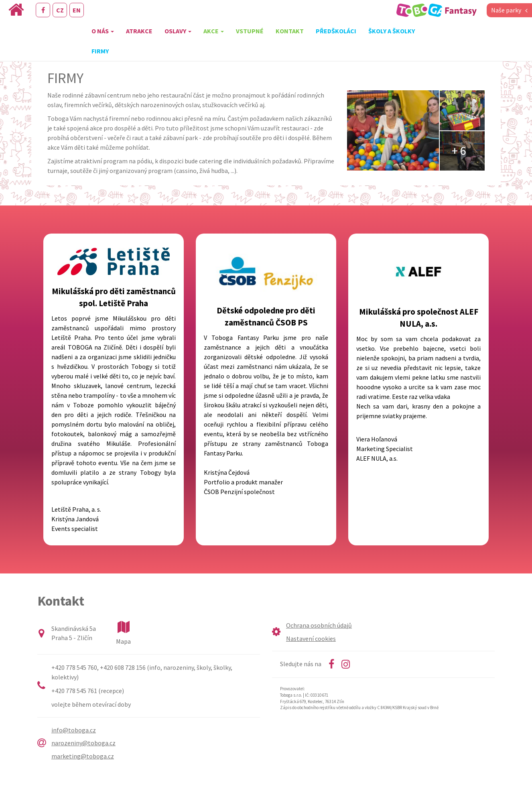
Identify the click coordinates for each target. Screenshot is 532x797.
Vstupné (250, 31)
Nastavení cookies (311, 638)
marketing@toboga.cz (83, 756)
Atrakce (139, 31)
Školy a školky (392, 31)
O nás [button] (103, 31)
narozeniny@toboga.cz (83, 743)
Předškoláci (336, 31)
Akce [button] (214, 31)
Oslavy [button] (178, 31)
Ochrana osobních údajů (319, 625)
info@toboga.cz (74, 730)
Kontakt (290, 31)
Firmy (100, 51)
